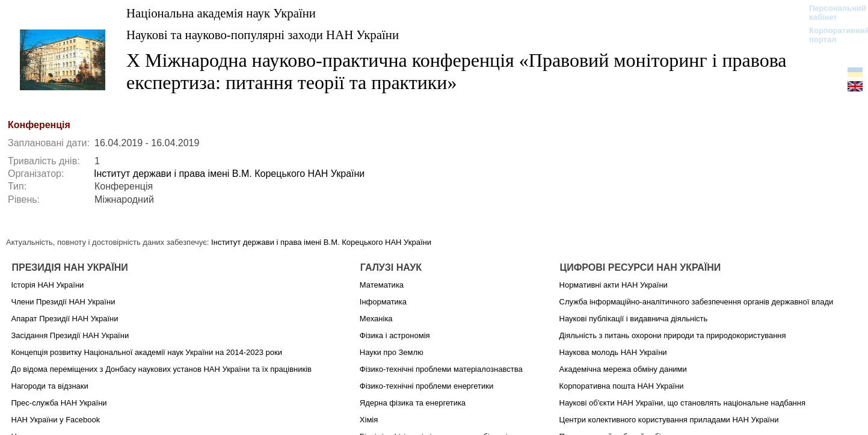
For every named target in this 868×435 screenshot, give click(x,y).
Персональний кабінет (832, 13)
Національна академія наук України (221, 13)
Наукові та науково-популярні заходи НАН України (263, 35)
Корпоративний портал (832, 35)
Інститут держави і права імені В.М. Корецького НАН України (229, 174)
